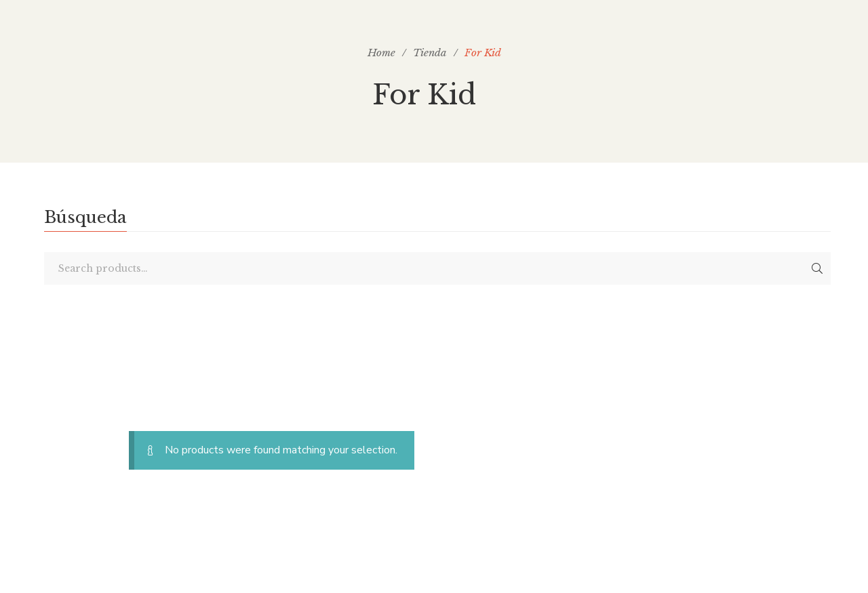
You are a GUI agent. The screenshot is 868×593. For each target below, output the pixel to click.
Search (817, 268)
